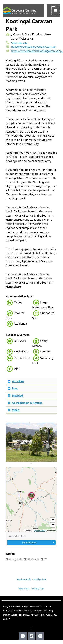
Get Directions (29, 543)
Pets (15, 389)
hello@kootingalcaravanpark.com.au (33, 47)
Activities (18, 381)
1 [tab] (31, 464)
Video (16, 410)
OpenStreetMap (40, 531)
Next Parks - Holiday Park (31, 589)
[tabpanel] (32, 442)
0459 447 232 (19, 43)
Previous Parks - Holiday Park (31, 580)
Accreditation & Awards (27, 403)
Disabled (17, 396)
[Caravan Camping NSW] (20, 11)
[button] (31, 382)
